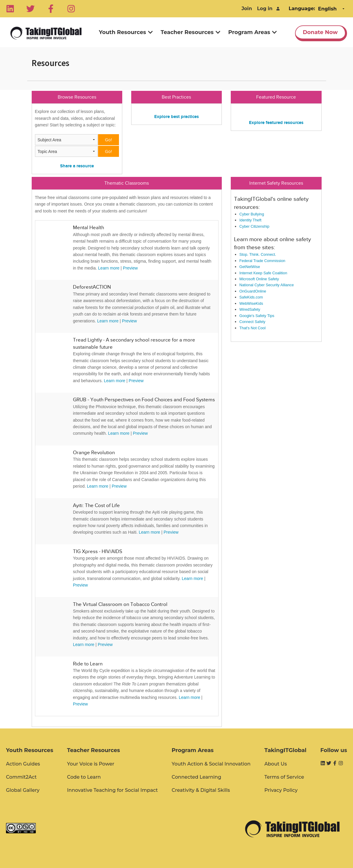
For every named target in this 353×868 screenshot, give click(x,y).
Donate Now (320, 32)
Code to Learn (84, 777)
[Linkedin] (10, 9)
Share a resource (77, 166)
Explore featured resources (276, 122)
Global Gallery (23, 790)
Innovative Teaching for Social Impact (112, 790)
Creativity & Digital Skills (201, 790)
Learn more (109, 268)
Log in (265, 9)
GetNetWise (250, 267)
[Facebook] (51, 9)
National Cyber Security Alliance (267, 285)
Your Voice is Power (91, 764)
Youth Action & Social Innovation (211, 764)
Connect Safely (252, 322)
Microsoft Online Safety (259, 279)
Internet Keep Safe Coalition (263, 273)
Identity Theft (250, 220)
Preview (130, 268)
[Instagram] (71, 9)
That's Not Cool (253, 328)
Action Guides (23, 764)
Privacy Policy (281, 790)
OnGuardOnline (253, 291)
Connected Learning (196, 777)
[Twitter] (30, 9)
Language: (302, 9)
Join (247, 9)
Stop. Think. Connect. (258, 254)
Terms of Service (284, 777)
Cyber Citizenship (254, 226)
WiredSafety (250, 309)
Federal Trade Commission (262, 261)
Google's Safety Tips (257, 316)
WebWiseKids (251, 303)
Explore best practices (176, 116)
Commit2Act (21, 777)
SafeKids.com (251, 297)
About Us (275, 764)
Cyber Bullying (252, 214)
